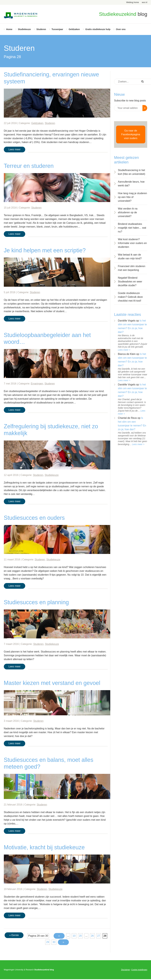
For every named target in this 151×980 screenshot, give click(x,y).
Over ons (121, 29)
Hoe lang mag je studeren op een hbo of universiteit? (132, 197)
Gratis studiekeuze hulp (98, 29)
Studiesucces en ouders (34, 518)
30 (54, 942)
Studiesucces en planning (36, 602)
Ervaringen (37, 384)
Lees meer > (124, 350)
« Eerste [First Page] (14, 935)
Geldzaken (74, 29)
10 (74, 936)
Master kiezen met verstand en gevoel (52, 683)
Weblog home (133, 2)
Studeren (41, 29)
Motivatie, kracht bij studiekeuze (44, 847)
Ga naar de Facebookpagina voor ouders (131, 134)
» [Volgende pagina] (63, 942)
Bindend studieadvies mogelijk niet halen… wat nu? (132, 228)
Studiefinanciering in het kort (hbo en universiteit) (131, 172)
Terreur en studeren (29, 166)
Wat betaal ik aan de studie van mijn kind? (130, 257)
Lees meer (15, 149)
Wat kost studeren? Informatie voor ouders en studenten (132, 243)
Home (9, 29)
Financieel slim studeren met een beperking (132, 268)
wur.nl (144, 2)
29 (48, 942)
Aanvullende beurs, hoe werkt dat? (131, 184)
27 (99, 936)
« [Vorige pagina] (59, 936)
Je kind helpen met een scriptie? (45, 250)
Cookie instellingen (139, 970)
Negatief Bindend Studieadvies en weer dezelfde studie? (130, 282)
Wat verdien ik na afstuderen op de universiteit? (128, 212)
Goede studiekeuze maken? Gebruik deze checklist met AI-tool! (130, 297)
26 (92, 936)
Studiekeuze (24, 29)
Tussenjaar (57, 29)
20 (80, 936)
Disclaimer (125, 970)
